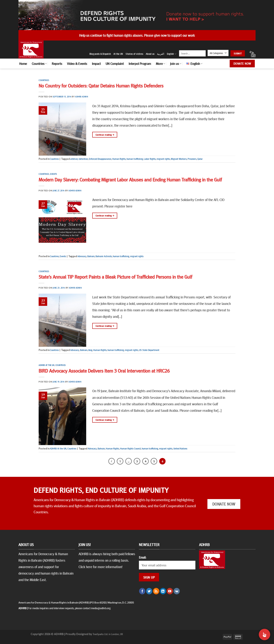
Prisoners (192, 159)
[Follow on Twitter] (149, 591)
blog (90, 350)
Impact (96, 64)
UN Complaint (115, 64)
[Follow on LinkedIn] (163, 591)
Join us (176, 64)
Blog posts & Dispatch (100, 54)
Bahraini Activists (104, 256)
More (160, 64)
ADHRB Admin (82, 97)
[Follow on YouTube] (170, 591)
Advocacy (82, 256)
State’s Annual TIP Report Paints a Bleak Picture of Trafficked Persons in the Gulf (115, 277)
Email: (143, 557)
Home (23, 64)
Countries (39, 64)
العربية (161, 54)
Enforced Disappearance (100, 159)
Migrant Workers (179, 159)
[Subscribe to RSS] (156, 591)
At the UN (118, 54)
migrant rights (163, 159)
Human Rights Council (130, 448)
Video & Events (77, 64)
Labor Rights (150, 159)
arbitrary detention (79, 159)
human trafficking (135, 159)
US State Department (149, 350)
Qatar (200, 159)
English (172, 54)
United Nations (180, 448)
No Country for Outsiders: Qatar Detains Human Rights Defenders (101, 85)
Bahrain (91, 256)
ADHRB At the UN (46, 365)
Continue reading (105, 135)
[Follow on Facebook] (142, 591)
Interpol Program (140, 64)
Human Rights (119, 159)
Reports (57, 64)
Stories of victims (134, 54)
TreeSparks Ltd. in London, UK (108, 634)
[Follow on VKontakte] (177, 591)
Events (53, 174)
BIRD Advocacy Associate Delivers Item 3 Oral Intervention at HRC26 (104, 371)
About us (150, 54)
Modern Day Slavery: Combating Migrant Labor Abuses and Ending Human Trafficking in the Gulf (130, 179)
